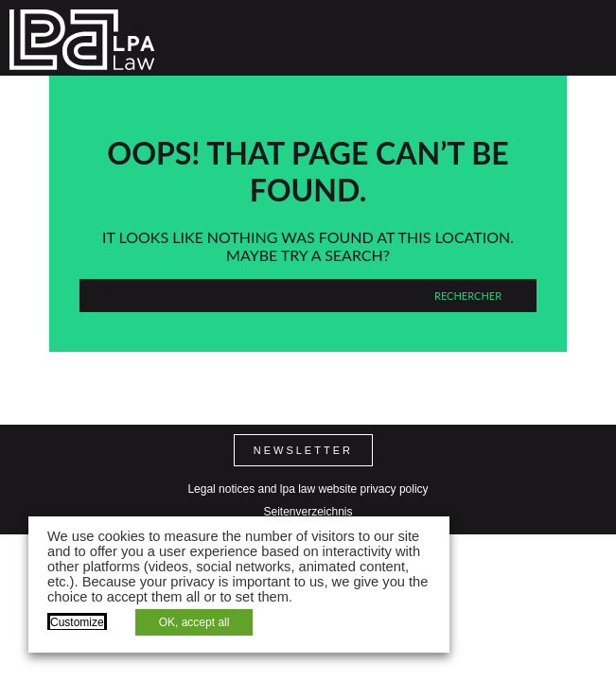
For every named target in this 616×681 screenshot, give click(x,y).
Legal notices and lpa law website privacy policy (308, 489)
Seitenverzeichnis (308, 512)
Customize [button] (77, 622)
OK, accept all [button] (194, 622)
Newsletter (303, 450)
